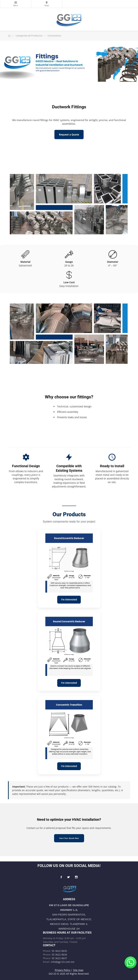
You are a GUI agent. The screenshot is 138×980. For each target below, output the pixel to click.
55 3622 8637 (59, 958)
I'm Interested (69, 600)
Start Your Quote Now (69, 838)
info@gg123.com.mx (63, 962)
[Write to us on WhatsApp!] (130, 962)
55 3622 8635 (59, 951)
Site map (78, 970)
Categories (16, 2)
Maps (47, 2)
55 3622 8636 (59, 955)
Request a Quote (69, 134)
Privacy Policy (63, 970)
